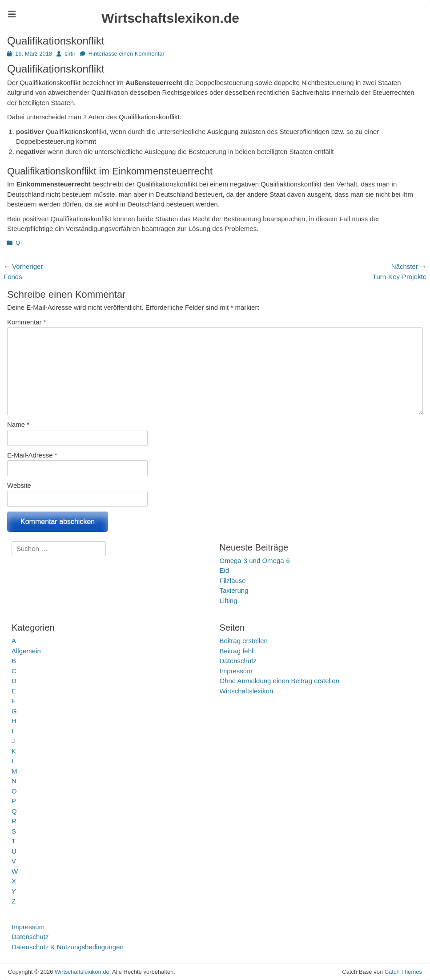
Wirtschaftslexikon (247, 691)
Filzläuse (233, 581)
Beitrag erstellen (244, 641)
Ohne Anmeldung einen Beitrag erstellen (279, 681)
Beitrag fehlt (237, 651)
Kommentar (27, 322)
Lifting (229, 601)
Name (18, 424)
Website (19, 485)
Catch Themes (403, 972)
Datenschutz (238, 661)
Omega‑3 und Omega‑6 (255, 561)
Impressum (236, 671)
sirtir (70, 54)
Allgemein (26, 651)
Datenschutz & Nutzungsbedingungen (68, 947)
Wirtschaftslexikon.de (170, 18)
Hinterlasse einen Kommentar (127, 54)
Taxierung (234, 590)
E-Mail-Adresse (32, 455)
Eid (225, 570)
